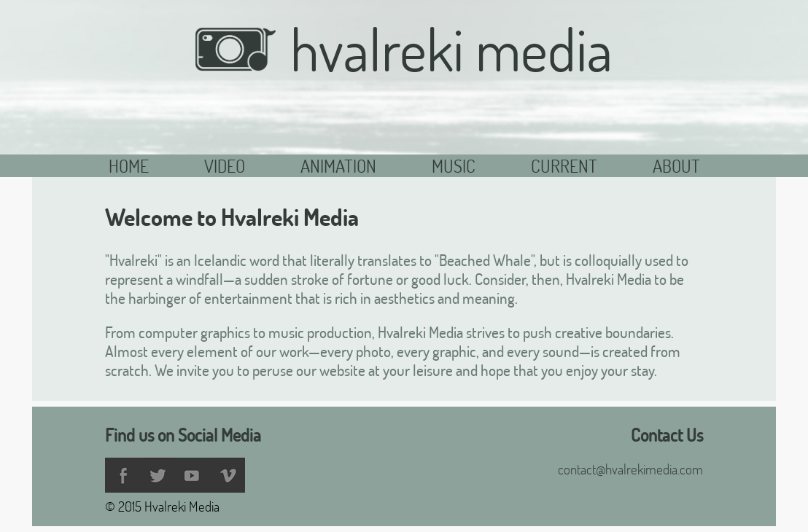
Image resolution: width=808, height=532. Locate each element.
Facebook (123, 475)
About (676, 166)
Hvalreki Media (404, 49)
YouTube (193, 475)
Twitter (158, 475)
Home (129, 166)
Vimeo (228, 475)
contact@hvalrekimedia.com (630, 469)
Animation (338, 166)
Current (564, 166)
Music (454, 166)
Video (225, 166)
